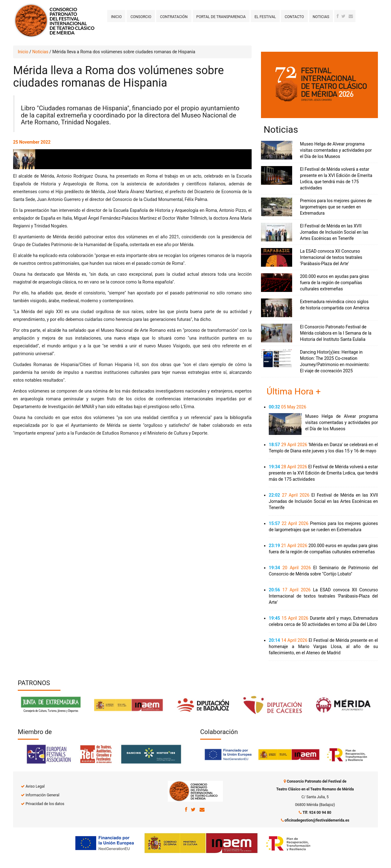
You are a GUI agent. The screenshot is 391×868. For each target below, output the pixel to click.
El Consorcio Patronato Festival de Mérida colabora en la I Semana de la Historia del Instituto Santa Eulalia (336, 333)
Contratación (174, 17)
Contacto (294, 17)
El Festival (265, 17)
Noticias (321, 17)
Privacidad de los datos (45, 804)
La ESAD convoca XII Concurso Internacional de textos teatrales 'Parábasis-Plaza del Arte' (331, 257)
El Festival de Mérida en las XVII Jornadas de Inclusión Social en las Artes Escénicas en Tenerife (334, 232)
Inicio (116, 17)
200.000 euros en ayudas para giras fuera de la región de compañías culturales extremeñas (334, 283)
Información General (42, 795)
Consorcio (141, 17)
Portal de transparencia (221, 17)
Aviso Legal (35, 786)
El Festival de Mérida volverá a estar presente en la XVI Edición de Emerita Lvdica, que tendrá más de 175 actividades (323, 473)
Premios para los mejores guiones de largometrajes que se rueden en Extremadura (336, 207)
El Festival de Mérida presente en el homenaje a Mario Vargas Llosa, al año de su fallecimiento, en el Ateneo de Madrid (323, 646)
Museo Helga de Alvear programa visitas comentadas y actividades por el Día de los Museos (336, 150)
